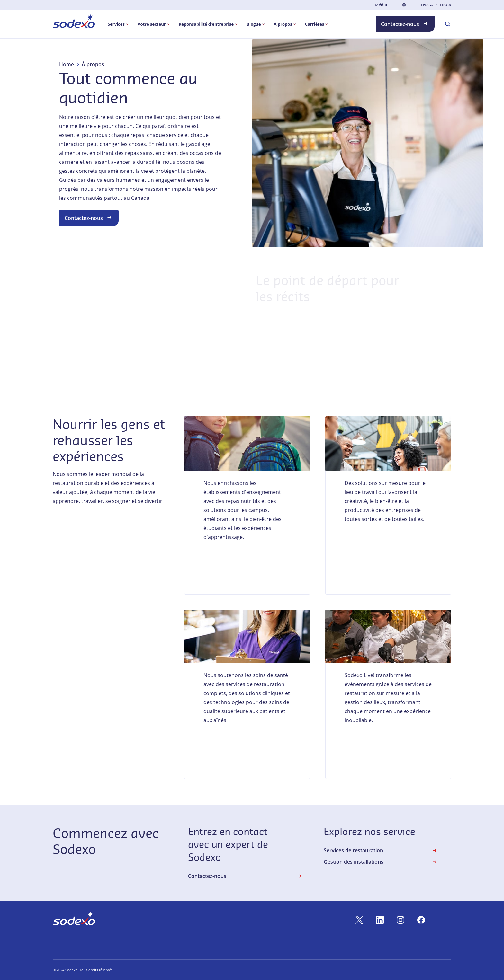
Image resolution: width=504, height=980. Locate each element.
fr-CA (446, 5)
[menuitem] (74, 22)
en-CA (427, 5)
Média (381, 5)
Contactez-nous (405, 24)
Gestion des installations (381, 862)
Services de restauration (381, 850)
